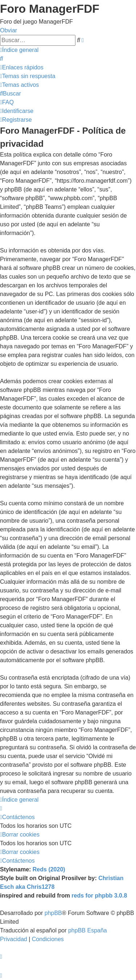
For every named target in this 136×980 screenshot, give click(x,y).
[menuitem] (1, 59)
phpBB (53, 913)
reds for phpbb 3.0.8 (99, 896)
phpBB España (88, 930)
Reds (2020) (49, 869)
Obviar (9, 30)
